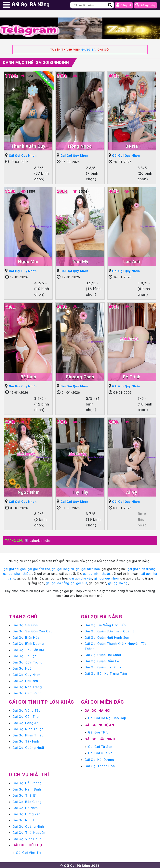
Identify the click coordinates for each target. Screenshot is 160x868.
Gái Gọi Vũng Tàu (27, 710)
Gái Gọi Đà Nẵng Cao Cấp (105, 624)
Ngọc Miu (28, 261)
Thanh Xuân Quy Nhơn (28, 147)
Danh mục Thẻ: (36, 62)
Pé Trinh (132, 376)
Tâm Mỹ (80, 261)
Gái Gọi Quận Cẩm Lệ (102, 660)
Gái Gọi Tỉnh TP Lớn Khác (41, 701)
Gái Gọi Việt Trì (28, 852)
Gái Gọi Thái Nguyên (29, 832)
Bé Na (132, 146)
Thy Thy (80, 492)
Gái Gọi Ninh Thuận (28, 728)
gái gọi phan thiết (17, 573)
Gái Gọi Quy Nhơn (23, 156)
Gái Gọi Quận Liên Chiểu (104, 666)
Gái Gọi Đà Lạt (24, 655)
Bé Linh (28, 376)
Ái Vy (132, 492)
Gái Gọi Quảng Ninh (28, 826)
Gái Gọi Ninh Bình (26, 819)
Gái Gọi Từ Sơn (100, 746)
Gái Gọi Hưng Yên (27, 813)
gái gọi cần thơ (39, 568)
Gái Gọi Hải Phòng (27, 782)
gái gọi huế (79, 582)
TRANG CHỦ (14, 540)
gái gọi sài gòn (15, 568)
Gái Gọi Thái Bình (26, 794)
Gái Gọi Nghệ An (99, 724)
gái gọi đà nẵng (57, 582)
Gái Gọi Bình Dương (28, 643)
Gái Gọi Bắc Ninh (100, 738)
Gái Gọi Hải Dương (99, 759)
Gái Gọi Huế (22, 667)
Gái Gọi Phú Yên (25, 680)
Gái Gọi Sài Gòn (25, 624)
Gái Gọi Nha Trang (27, 686)
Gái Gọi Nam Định (27, 788)
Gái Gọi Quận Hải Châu (103, 654)
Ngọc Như (28, 492)
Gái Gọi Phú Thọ (27, 844)
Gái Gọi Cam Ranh (27, 692)
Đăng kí (124, 5)
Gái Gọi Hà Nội (98, 710)
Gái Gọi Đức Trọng (27, 661)
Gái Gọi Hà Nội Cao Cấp (107, 717)
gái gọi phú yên (81, 577)
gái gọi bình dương (142, 568)
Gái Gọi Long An (26, 722)
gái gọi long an (63, 568)
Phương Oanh (80, 376)
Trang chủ (23, 616)
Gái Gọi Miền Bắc (102, 701)
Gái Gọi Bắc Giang (27, 801)
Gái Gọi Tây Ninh (26, 740)
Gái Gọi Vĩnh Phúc (27, 838)
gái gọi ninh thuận (96, 573)
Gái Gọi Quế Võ (100, 752)
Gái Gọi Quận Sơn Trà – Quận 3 (110, 630)
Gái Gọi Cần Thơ (26, 716)
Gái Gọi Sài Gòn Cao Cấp (32, 630)
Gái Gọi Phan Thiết (28, 734)
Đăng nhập (146, 5)
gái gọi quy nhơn (106, 577)
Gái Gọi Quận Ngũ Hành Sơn (107, 637)
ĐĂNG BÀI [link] (89, 50)
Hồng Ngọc (80, 146)
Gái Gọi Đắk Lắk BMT (29, 649)
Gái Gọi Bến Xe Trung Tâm (106, 673)
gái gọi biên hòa (88, 568)
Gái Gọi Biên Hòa (26, 637)
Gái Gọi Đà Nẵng (102, 616)
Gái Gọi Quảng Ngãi (28, 747)
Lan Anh (132, 261)
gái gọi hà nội (118, 582)
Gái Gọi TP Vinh (101, 731)
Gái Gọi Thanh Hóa (100, 765)
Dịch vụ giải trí (29, 774)
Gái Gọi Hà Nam (25, 807)
